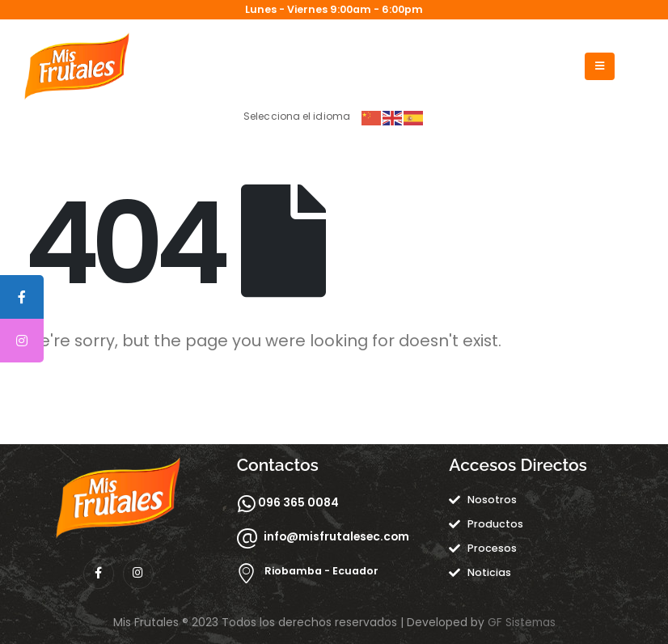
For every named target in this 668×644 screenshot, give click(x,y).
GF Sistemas (522, 622)
